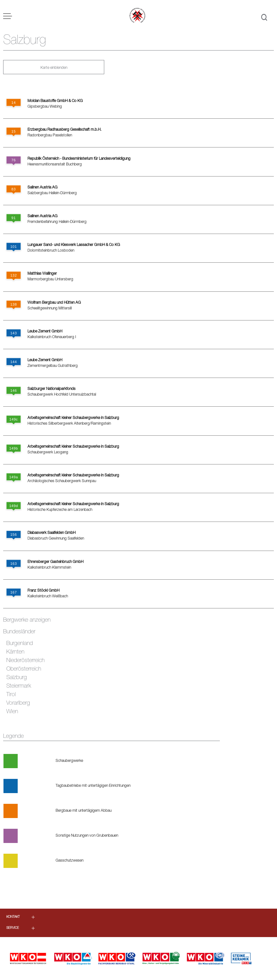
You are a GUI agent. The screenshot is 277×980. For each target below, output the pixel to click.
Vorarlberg (18, 703)
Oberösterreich (24, 669)
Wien (12, 712)
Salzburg (17, 678)
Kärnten (15, 652)
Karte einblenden (54, 68)
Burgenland (20, 644)
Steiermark (19, 686)
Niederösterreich (25, 661)
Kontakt (13, 917)
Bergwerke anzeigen (27, 620)
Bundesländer (19, 632)
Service (13, 928)
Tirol (11, 695)
